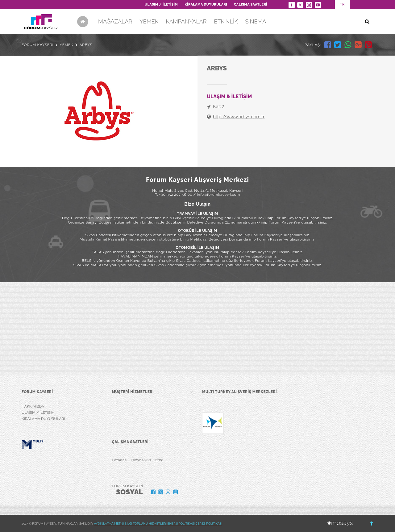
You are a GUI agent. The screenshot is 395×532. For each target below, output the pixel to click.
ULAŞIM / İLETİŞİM (161, 4)
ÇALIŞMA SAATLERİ (251, 4)
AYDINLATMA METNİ (109, 524)
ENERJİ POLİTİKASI (181, 524)
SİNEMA (256, 21)
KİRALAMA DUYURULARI (206, 4)
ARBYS (86, 45)
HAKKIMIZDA (33, 406)
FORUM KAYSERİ (37, 45)
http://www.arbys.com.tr (239, 117)
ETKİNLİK (226, 21)
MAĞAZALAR (115, 21)
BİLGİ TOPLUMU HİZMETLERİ (146, 524)
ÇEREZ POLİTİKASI (209, 524)
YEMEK (149, 21)
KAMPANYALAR (186, 21)
